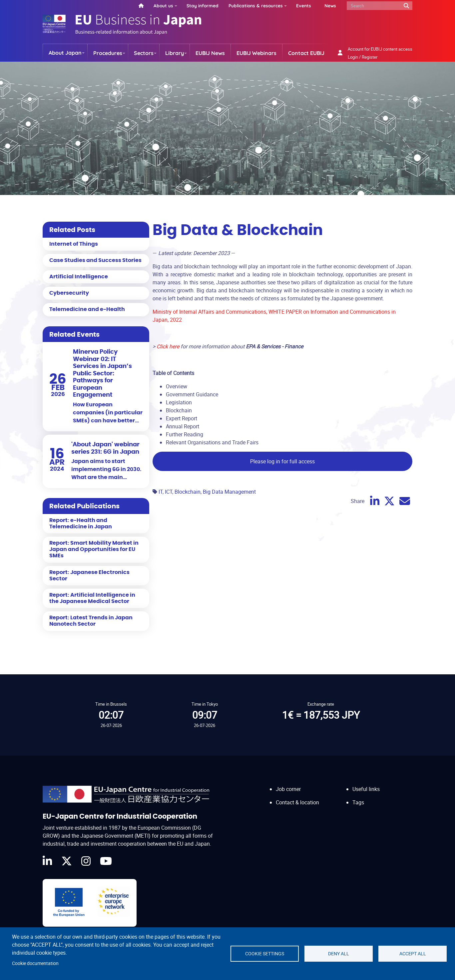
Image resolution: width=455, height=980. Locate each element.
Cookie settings (265, 954)
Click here (168, 346)
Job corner (288, 789)
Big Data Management (229, 492)
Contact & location (297, 802)
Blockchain (188, 492)
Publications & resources (256, 5)
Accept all (413, 954)
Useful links (366, 789)
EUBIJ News (210, 53)
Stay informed (203, 5)
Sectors (144, 53)
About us (163, 5)
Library (175, 53)
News (330, 5)
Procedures (108, 53)
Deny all (339, 954)
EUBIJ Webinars (256, 53)
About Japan (65, 53)
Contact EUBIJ (306, 53)
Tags (358, 802)
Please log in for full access (282, 461)
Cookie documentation (35, 963)
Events (304, 5)
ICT (169, 492)
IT (161, 492)
